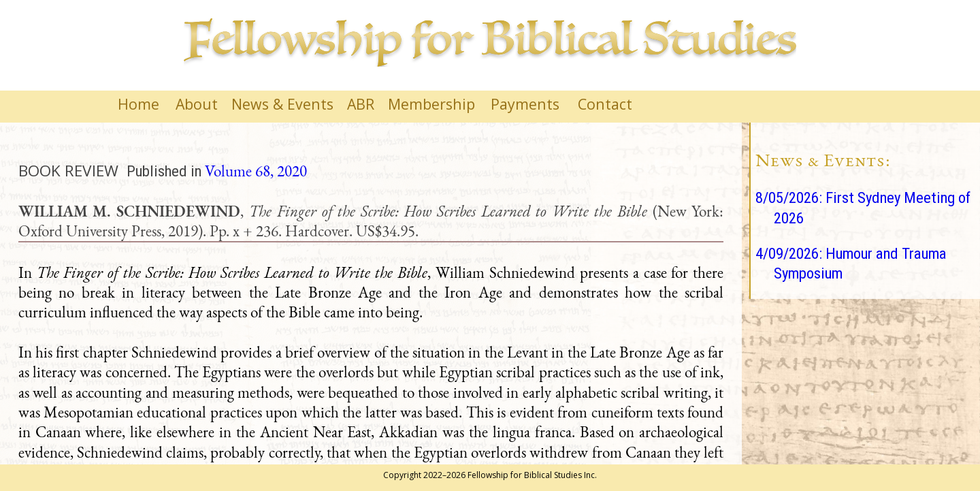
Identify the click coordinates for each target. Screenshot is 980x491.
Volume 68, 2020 (256, 171)
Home (138, 104)
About (197, 104)
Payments (525, 104)
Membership (431, 104)
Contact (605, 104)
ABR (361, 104)
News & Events (282, 104)
